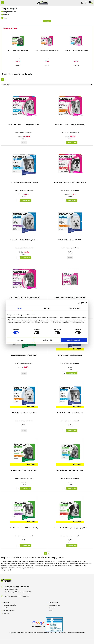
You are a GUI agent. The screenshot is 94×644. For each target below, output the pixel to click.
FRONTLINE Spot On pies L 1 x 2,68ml (70, 355)
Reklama (52, 608)
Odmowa (20, 340)
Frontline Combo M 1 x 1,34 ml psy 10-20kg (70, 470)
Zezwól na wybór (47, 340)
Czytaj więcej (7, 570)
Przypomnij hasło (55, 605)
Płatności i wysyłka (8, 610)
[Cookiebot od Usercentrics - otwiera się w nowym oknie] (79, 303)
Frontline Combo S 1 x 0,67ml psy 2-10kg (24, 470)
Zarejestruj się (54, 602)
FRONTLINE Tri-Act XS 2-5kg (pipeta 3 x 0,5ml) (70, 297)
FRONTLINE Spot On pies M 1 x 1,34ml (70, 413)
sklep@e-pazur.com (11, 589)
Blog (51, 610)
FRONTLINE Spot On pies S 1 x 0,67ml (24, 413)
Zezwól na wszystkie (74, 340)
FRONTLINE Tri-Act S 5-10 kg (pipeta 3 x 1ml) (47, 50)
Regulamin (6, 602)
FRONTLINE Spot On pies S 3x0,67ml (70, 240)
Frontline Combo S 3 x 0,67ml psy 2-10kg (18, 50)
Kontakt (5, 608)
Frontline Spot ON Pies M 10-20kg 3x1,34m (24, 182)
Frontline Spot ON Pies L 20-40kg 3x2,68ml (24, 240)
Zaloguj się (6, 613)
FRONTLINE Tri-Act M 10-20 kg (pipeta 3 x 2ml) (76, 50)
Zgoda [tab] (19, 308)
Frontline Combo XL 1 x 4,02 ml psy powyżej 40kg (70, 528)
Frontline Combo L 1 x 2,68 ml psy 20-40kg (24, 528)
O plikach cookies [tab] (74, 308)
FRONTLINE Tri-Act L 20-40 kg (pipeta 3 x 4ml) (24, 297)
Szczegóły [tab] (47, 308)
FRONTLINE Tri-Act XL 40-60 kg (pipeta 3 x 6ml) (70, 182)
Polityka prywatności (9, 605)
